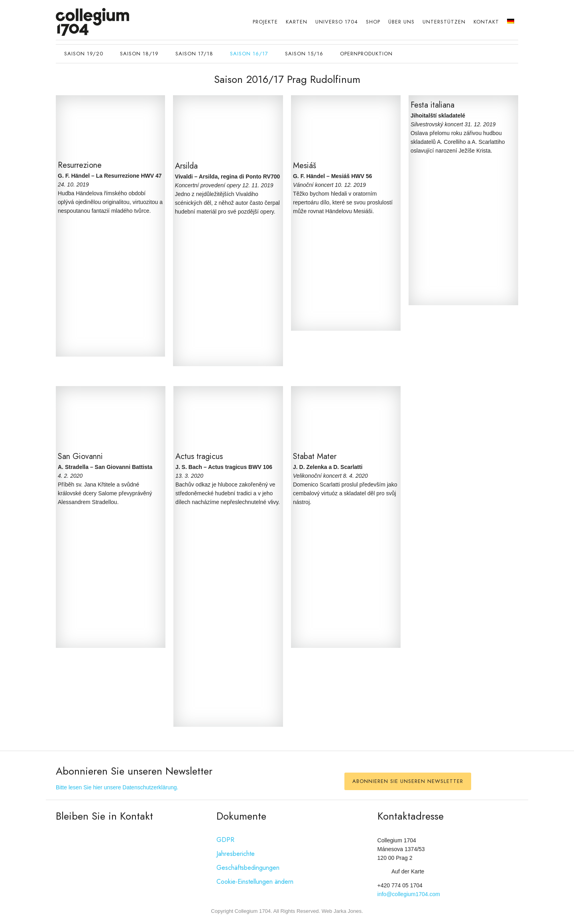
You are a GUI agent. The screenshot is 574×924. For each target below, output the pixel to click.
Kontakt (486, 22)
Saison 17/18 (194, 54)
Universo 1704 (337, 22)
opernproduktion (366, 54)
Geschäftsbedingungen (248, 868)
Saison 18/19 (139, 54)
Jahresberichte (236, 854)
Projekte (265, 22)
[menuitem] (511, 22)
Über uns (401, 22)
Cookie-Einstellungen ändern (255, 882)
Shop (373, 22)
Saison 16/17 (249, 54)
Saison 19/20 (84, 54)
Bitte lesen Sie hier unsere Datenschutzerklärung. (117, 787)
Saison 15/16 (304, 54)
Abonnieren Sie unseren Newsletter (408, 781)
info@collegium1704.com (409, 894)
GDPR (225, 840)
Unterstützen (444, 22)
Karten (297, 22)
